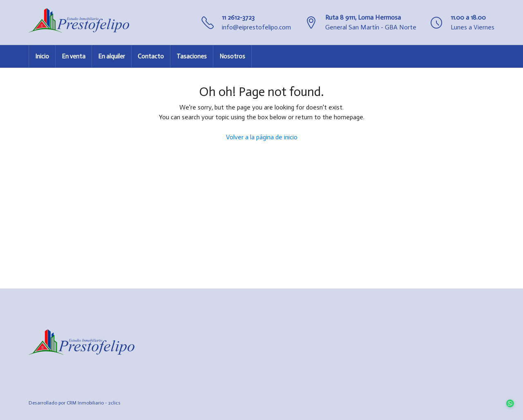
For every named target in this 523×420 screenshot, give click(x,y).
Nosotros (232, 56)
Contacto (151, 56)
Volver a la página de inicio (262, 137)
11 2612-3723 (238, 17)
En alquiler (112, 56)
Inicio (42, 56)
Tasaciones (192, 56)
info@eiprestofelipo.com (256, 27)
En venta (74, 56)
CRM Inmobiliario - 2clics (94, 403)
